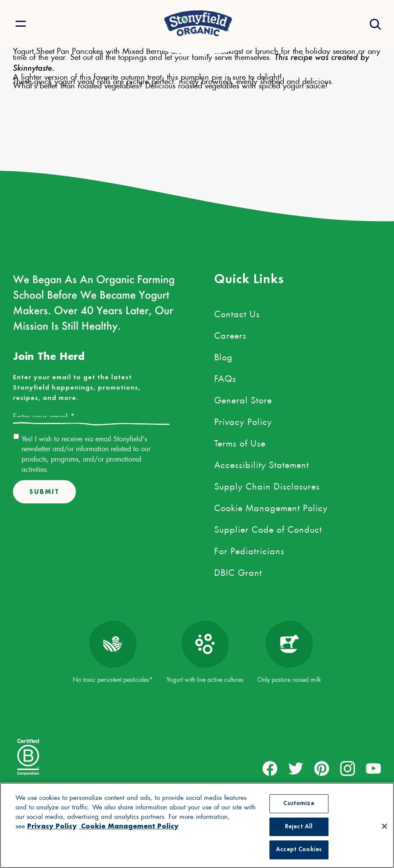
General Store (243, 399)
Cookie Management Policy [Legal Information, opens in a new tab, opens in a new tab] (129, 826)
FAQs (225, 377)
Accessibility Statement (262, 463)
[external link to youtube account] (374, 769)
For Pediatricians (249, 550)
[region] (197, 825)
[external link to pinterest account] (322, 769)
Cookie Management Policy (271, 506)
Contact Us (237, 312)
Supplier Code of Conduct (268, 528)
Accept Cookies (299, 850)
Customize (299, 804)
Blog (224, 356)
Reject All (299, 827)
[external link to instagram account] (348, 769)
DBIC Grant (238, 571)
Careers (230, 334)
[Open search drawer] (374, 23)
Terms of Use (240, 442)
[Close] (385, 826)
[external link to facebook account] (270, 769)
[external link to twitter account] (296, 769)
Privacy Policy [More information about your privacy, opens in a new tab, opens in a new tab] (52, 826)
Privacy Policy (243, 420)
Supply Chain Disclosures (267, 485)
